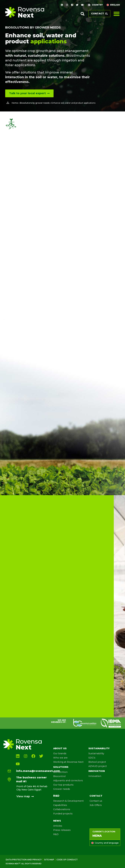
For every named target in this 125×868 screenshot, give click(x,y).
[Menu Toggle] (117, 14)
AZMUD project (98, 766)
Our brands (60, 753)
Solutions (61, 767)
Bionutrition (60, 772)
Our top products (63, 785)
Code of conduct (67, 860)
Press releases (62, 830)
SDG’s (92, 758)
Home (15, 103)
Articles (58, 826)
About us (60, 748)
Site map (49, 860)
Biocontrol (59, 776)
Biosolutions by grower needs (33, 28)
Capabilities (60, 805)
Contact (96, 796)
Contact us (96, 801)
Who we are (60, 758)
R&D (56, 796)
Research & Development (68, 801)
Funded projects (63, 814)
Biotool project (97, 762)
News (57, 821)
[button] (83, 14)
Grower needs (62, 789)
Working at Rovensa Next (68, 762)
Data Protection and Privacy (24, 860)
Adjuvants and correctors (68, 780)
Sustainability (99, 748)
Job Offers (96, 805)
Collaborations (62, 809)
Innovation (97, 771)
